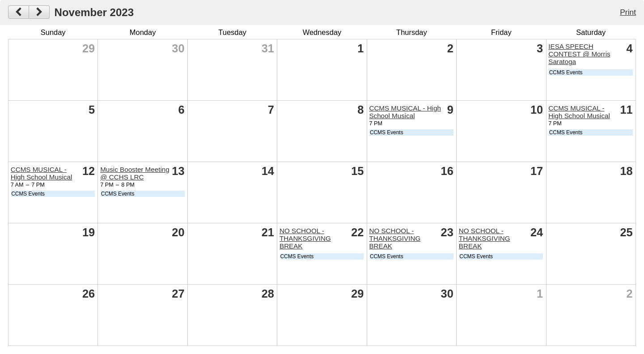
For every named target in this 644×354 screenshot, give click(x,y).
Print (628, 12)
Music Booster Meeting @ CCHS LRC (135, 173)
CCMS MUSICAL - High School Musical (405, 112)
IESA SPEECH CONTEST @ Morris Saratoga (579, 54)
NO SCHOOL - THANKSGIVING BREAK (305, 238)
